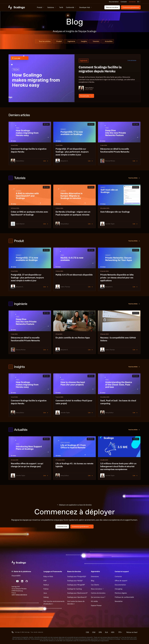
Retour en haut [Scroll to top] (132, 632)
